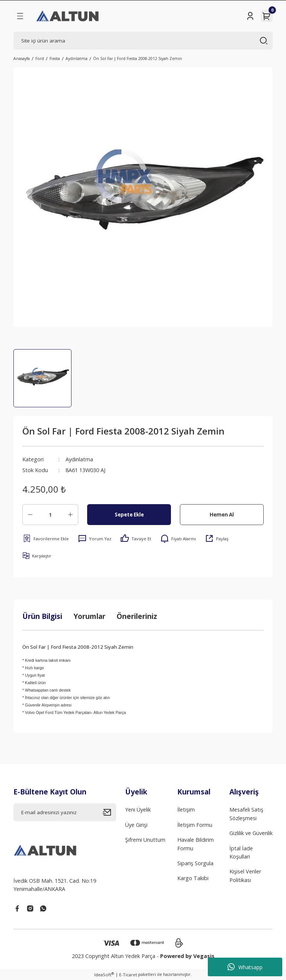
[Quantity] (50, 515)
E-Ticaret (128, 975)
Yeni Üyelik (138, 810)
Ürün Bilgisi (42, 616)
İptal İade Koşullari (241, 852)
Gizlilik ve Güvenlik (251, 833)
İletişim (186, 810)
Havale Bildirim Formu (196, 844)
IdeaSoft (104, 974)
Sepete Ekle (129, 515)
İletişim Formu (195, 825)
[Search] (143, 41)
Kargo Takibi (193, 878)
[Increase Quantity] (70, 515)
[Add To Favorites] (46, 538)
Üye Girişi (136, 825)
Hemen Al (222, 515)
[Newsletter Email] (65, 812)
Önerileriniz (137, 616)
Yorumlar (89, 616)
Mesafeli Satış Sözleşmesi (246, 814)
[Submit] (109, 812)
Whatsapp (245, 967)
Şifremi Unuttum (145, 840)
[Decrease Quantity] (30, 515)
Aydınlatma (79, 459)
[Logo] (68, 16)
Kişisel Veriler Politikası (245, 875)
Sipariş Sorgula (195, 863)
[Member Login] (250, 16)
